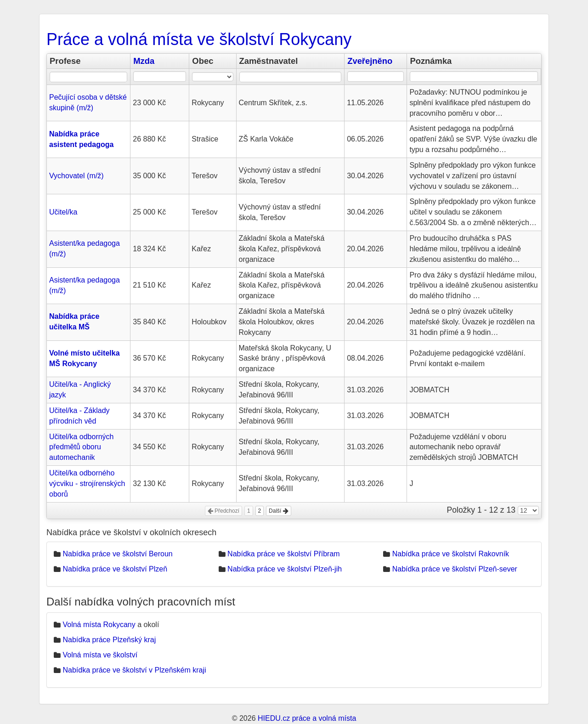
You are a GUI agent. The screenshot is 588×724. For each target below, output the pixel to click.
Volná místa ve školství (100, 655)
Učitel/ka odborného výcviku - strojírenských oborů (87, 484)
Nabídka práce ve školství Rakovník (451, 554)
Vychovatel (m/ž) (76, 176)
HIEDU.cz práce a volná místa (307, 718)
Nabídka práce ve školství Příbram (284, 554)
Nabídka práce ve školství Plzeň (115, 569)
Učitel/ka (63, 212)
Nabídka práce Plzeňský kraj (109, 640)
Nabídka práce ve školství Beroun (117, 554)
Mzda (144, 61)
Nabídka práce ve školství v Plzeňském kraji (134, 670)
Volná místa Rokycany (99, 625)
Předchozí (223, 511)
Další (279, 511)
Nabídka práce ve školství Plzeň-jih (285, 569)
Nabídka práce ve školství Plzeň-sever (455, 569)
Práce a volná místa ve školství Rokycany (199, 39)
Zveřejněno (370, 61)
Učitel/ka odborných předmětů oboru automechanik (82, 447)
